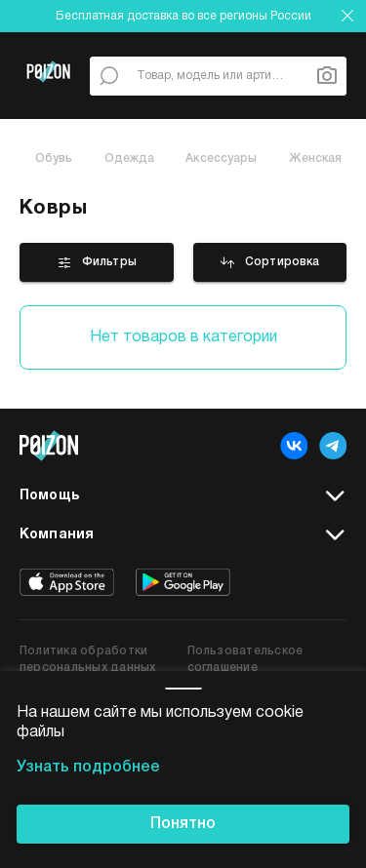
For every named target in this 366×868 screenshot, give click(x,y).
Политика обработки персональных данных (88, 659)
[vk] (294, 446)
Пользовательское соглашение (245, 659)
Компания (183, 535)
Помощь (183, 496)
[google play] (183, 582)
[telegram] (333, 446)
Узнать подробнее (88, 768)
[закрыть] (347, 16)
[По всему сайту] (109, 76)
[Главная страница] (48, 97)
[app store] (67, 582)
